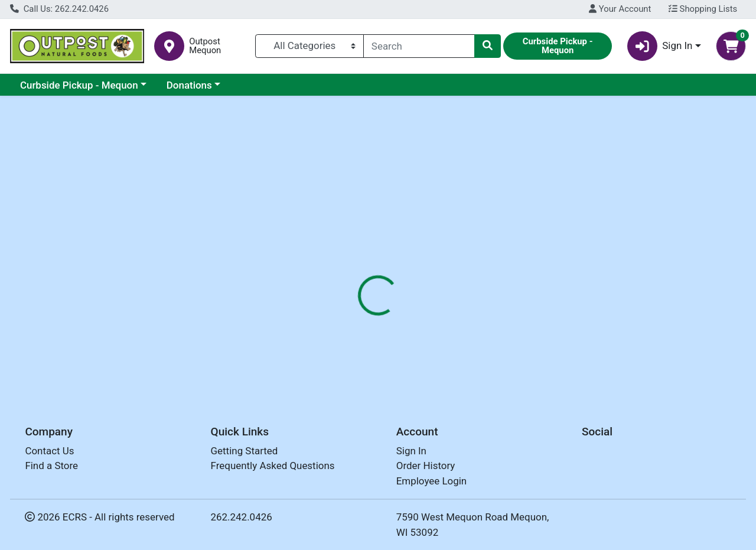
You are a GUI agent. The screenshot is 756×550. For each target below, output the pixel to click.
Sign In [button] (660, 46)
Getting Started (245, 454)
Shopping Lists (703, 9)
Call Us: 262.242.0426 (59, 9)
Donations (189, 85)
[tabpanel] (535, 328)
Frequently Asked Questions (273, 469)
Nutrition (400, 256)
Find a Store (51, 469)
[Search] (419, 46)
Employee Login (431, 484)
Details (348, 256)
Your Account (620, 9)
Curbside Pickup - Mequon (79, 85)
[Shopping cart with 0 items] (731, 46)
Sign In (411, 454)
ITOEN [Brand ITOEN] (454, 330)
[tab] (348, 256)
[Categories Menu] (309, 46)
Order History (426, 469)
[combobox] (419, 46)
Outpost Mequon (205, 46)
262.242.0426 (242, 520)
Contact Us (49, 454)
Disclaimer (460, 256)
